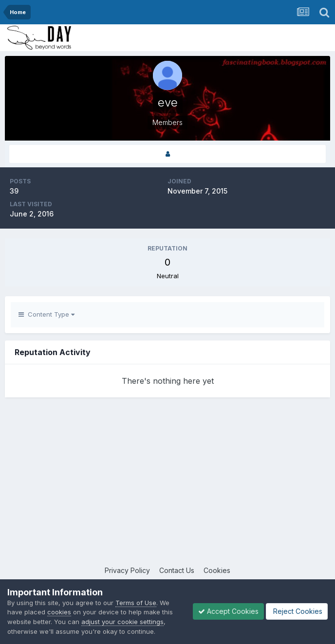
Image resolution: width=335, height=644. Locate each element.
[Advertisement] (167, 487)
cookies (59, 612)
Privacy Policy (127, 570)
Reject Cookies (297, 611)
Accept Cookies (228, 611)
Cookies (217, 570)
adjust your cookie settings (122, 622)
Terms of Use (136, 603)
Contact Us (177, 570)
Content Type (47, 314)
